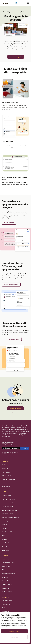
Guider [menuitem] (4, 608)
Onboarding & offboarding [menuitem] (10, 510)
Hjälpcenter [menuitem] (5, 612)
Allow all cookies (14, 631)
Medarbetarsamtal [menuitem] (7, 503)
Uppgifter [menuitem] (5, 539)
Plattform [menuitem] (5, 461)
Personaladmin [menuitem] (6, 472)
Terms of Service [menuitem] (7, 581)
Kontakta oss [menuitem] (6, 588)
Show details (14, 637)
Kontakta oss (16, 413)
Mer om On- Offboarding (11, 285)
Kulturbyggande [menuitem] (6, 476)
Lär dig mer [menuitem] (5, 597)
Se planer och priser (15, 408)
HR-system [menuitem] (5, 468)
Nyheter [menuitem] (4, 525)
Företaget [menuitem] (5, 555)
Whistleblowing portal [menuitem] (8, 574)
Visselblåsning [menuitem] (6, 543)
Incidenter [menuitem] (5, 546)
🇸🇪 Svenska (19, 3)
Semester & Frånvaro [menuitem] (8, 514)
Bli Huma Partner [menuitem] (7, 592)
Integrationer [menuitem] (6, 487)
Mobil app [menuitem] (5, 483)
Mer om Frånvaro (9, 223)
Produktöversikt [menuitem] (7, 465)
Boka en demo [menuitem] (6, 604)
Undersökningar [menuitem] (7, 496)
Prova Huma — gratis (16, 57)
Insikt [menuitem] (4, 536)
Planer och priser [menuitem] (7, 601)
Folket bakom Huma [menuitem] (8, 563)
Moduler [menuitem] (5, 492)
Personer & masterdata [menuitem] (9, 499)
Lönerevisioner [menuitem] (6, 550)
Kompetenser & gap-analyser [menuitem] (10, 517)
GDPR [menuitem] (4, 570)
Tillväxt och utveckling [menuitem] (8, 479)
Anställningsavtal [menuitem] (7, 532)
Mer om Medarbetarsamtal (12, 339)
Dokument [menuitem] (5, 528)
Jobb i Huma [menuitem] (6, 559)
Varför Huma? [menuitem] (6, 566)
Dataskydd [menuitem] (5, 577)
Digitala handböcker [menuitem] (8, 506)
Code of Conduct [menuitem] (7, 585)
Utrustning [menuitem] (5, 521)
